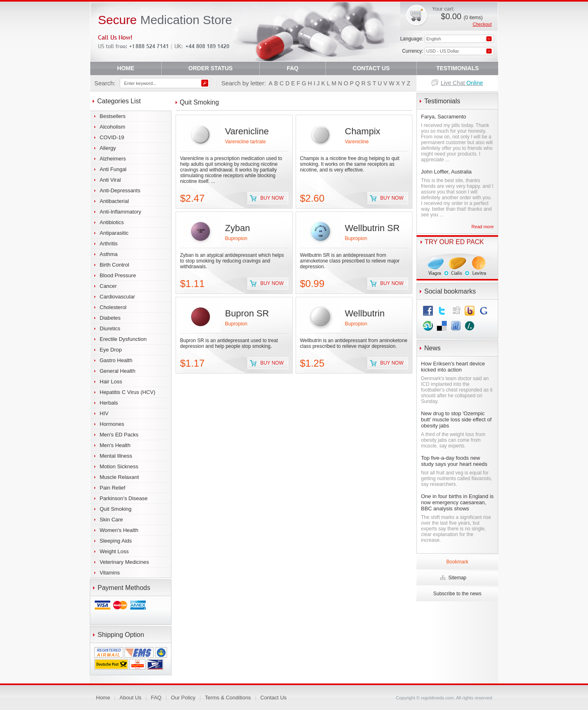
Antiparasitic (114, 233)
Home (103, 698)
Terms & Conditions (228, 698)
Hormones (112, 424)
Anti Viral (110, 180)
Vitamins (110, 573)
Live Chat (462, 83)
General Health (117, 371)
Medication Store (165, 20)
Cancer (108, 286)
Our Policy (183, 698)
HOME (126, 68)
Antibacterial (114, 201)
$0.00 (462, 16)
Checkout (482, 24)
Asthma (109, 254)
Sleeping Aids (116, 541)
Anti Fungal (113, 169)
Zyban (237, 228)
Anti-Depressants (120, 190)
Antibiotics (112, 222)
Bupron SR (247, 313)
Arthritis (109, 244)
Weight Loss (114, 551)
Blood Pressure (118, 275)
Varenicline (247, 131)
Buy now (272, 198)
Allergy (108, 148)
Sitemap (457, 578)
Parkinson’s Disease (124, 498)
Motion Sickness (119, 466)
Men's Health (115, 445)
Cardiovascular (117, 297)
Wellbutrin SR (372, 228)
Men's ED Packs (119, 435)
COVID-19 (112, 137)
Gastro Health (116, 360)
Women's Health (119, 530)
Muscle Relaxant (119, 477)
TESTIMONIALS (457, 68)
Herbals (109, 403)
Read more (483, 227)
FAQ (293, 68)
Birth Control (114, 265)
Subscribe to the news (457, 594)
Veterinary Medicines (124, 562)
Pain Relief (112, 488)
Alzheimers (113, 159)
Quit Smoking (116, 509)
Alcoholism (112, 127)
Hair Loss (111, 382)
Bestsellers (113, 116)
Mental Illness (116, 456)
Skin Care (111, 520)
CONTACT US (371, 68)
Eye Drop (111, 350)
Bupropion (236, 238)
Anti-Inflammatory (120, 212)
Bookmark (457, 562)
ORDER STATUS (210, 68)
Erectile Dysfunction (123, 339)
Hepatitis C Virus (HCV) (127, 392)
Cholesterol (113, 307)
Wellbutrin (365, 313)
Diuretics (110, 328)
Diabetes (110, 318)
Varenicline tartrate (245, 142)
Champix (363, 131)
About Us (130, 698)
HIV (104, 413)
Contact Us (274, 698)
